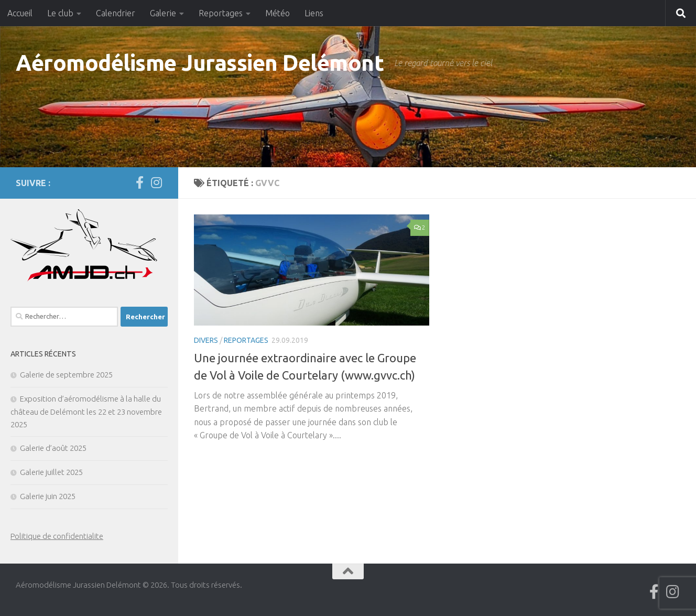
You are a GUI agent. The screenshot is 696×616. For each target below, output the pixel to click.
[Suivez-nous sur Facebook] (139, 182)
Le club (60, 13)
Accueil (20, 13)
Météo (278, 13)
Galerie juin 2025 (48, 496)
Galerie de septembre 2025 (66, 375)
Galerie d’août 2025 (53, 448)
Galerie (163, 13)
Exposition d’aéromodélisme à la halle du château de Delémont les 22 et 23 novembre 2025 (86, 412)
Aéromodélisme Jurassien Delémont (200, 63)
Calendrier (116, 13)
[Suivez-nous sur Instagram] (156, 182)
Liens (314, 13)
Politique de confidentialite (57, 536)
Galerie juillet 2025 (51, 472)
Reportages (221, 13)
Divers (206, 340)
